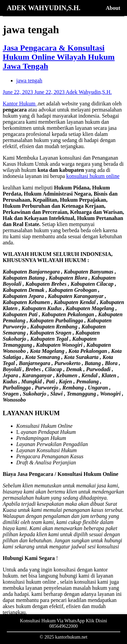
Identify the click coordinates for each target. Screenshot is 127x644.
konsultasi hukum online (93, 176)
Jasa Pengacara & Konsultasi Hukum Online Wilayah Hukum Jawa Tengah (59, 57)
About (113, 8)
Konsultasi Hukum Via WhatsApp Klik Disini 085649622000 (63, 623)
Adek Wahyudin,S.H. (89, 92)
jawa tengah (29, 80)
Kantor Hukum (20, 104)
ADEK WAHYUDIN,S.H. (44, 8)
